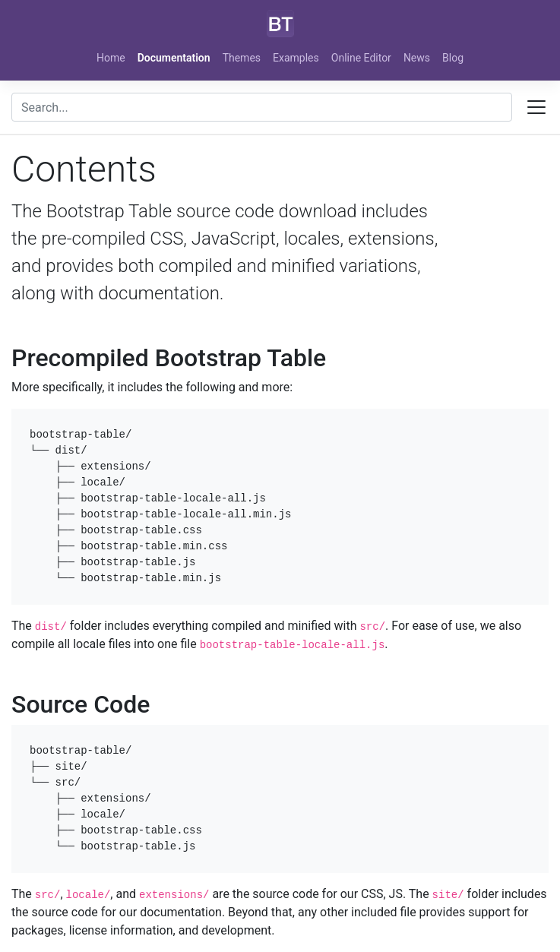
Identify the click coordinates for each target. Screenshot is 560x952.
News (417, 58)
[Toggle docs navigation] (536, 107)
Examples (296, 58)
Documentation (174, 58)
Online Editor (361, 58)
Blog (453, 58)
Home (111, 58)
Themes (242, 58)
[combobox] (262, 107)
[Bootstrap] (280, 24)
